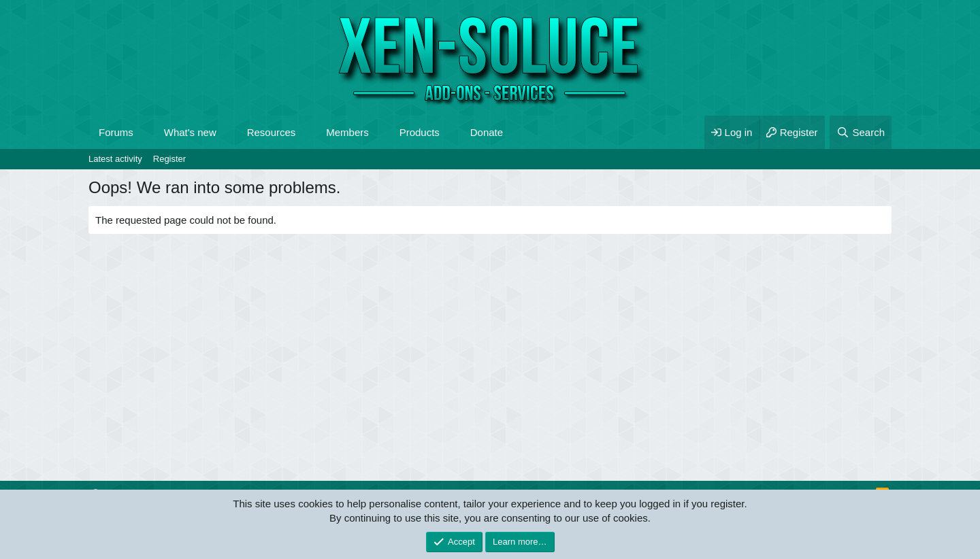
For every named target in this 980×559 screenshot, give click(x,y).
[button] (144, 132)
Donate (487, 132)
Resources (272, 132)
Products (420, 132)
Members (347, 132)
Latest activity (115, 159)
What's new (190, 132)
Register (169, 159)
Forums (116, 132)
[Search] (861, 132)
